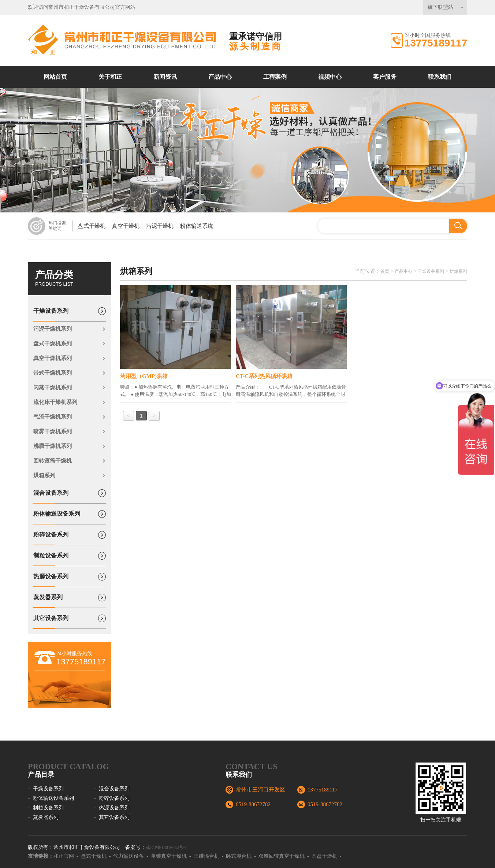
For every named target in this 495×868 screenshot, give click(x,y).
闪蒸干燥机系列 (53, 387)
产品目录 (41, 775)
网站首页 (55, 77)
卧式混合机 (239, 856)
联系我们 (440, 77)
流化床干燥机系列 (55, 402)
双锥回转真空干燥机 (282, 856)
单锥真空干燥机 (169, 856)
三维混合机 (206, 856)
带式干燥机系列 (53, 373)
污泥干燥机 (160, 226)
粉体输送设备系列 (57, 518)
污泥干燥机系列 (53, 329)
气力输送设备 (129, 856)
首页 (385, 271)
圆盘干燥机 (324, 856)
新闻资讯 (165, 77)
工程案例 (275, 77)
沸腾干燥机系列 (53, 446)
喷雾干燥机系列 (53, 431)
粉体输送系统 (197, 226)
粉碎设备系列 (51, 538)
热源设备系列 (51, 580)
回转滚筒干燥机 (53, 461)
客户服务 (385, 77)
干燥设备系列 (51, 315)
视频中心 (330, 77)
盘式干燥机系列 (53, 344)
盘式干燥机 (92, 226)
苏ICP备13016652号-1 (166, 847)
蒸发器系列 (48, 601)
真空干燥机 (126, 226)
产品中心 (220, 77)
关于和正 (110, 77)
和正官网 (64, 856)
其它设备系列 (51, 622)
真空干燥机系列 (53, 358)
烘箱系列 (44, 475)
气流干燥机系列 (53, 417)
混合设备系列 (51, 497)
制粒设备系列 (51, 559)
